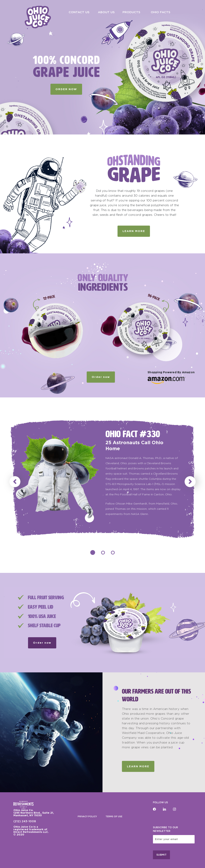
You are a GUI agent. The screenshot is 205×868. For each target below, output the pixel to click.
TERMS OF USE (114, 816)
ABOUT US (106, 12)
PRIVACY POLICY (87, 816)
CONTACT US (79, 12)
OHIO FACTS (161, 12)
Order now (101, 377)
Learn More (138, 766)
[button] (15, 482)
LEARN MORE (134, 231)
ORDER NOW (66, 89)
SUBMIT (161, 855)
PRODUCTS (131, 12)
